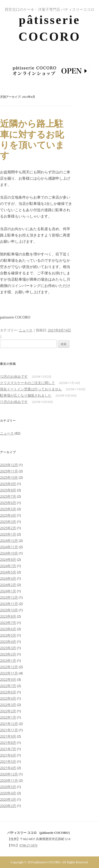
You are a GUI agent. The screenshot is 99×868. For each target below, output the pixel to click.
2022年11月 (9, 673)
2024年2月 (8, 585)
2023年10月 (9, 610)
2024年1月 (8, 591)
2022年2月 (8, 711)
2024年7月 (8, 566)
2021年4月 (8, 768)
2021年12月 (9, 724)
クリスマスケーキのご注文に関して (27, 383)
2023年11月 (9, 604)
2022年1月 (8, 717)
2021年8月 (8, 743)
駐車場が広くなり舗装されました (26, 395)
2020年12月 (9, 774)
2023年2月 (8, 654)
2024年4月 (8, 578)
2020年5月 (8, 787)
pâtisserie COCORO (49, 28)
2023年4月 (8, 642)
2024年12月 (9, 541)
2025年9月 (8, 484)
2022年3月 (8, 705)
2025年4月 (8, 515)
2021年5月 (8, 761)
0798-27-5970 (29, 845)
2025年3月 (8, 522)
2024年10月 (9, 553)
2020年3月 (8, 799)
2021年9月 (8, 736)
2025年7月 (8, 496)
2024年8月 (8, 559)
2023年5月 (8, 635)
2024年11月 (9, 547)
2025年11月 (9, 471)
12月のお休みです (14, 376)
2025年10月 (9, 477)
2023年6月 (8, 629)
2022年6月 (8, 692)
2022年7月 (8, 686)
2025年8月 (8, 490)
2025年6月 (8, 503)
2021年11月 (9, 730)
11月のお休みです (14, 402)
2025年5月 (8, 509)
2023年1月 (8, 660)
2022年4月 (8, 698)
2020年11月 (9, 780)
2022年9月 (8, 679)
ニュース (26, 330)
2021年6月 (8, 755)
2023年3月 (8, 648)
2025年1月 (8, 534)
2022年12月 (9, 667)
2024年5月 (8, 572)
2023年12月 (9, 597)
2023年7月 (8, 623)
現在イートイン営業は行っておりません (31, 389)
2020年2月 (8, 806)
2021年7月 (8, 749)
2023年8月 (8, 616)
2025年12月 (9, 465)
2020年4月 (8, 793)
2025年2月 (8, 528)
